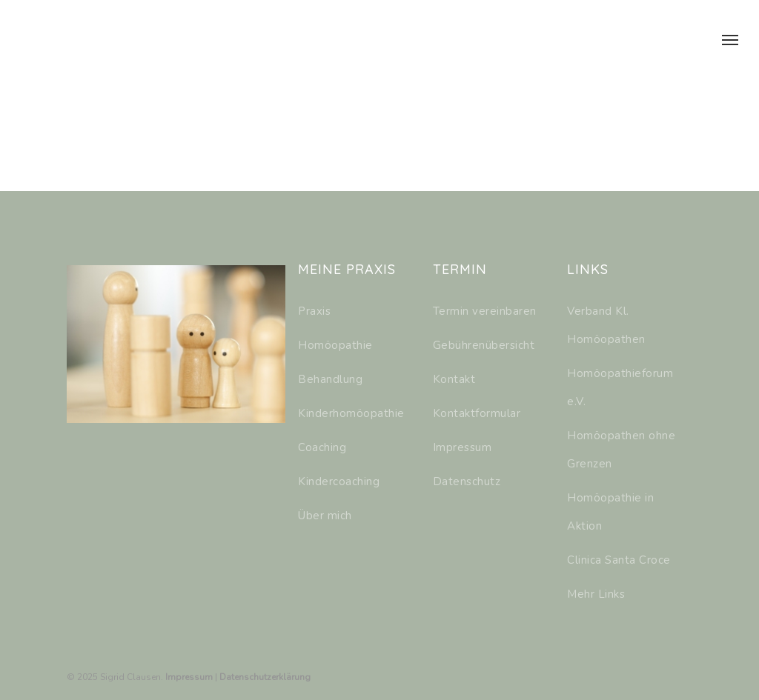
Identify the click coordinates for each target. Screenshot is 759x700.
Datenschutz (467, 481)
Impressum (463, 447)
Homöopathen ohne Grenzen (621, 450)
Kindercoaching (339, 481)
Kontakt (454, 379)
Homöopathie (335, 345)
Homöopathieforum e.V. (620, 387)
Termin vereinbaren (485, 311)
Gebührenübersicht (484, 345)
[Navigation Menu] (730, 39)
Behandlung (330, 379)
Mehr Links (596, 594)
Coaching (322, 447)
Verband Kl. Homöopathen (606, 325)
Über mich (325, 516)
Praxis (314, 311)
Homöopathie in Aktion (610, 512)
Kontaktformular (477, 413)
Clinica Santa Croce (619, 560)
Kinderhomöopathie (351, 413)
